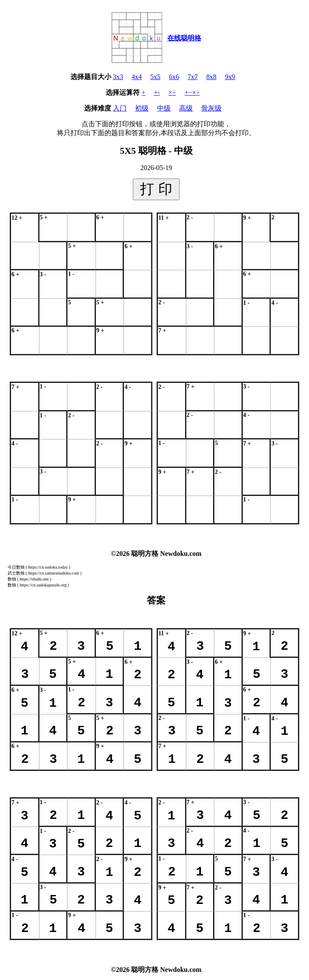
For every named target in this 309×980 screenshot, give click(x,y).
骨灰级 (211, 108)
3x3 (118, 77)
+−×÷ (192, 92)
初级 (142, 108)
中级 (164, 108)
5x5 (155, 77)
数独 (12, 579)
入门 (120, 108)
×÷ (172, 92)
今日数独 (16, 567)
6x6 (174, 77)
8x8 (211, 77)
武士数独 (16, 573)
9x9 (230, 77)
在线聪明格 (184, 38)
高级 (186, 108)
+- (157, 92)
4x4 (137, 77)
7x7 (193, 77)
